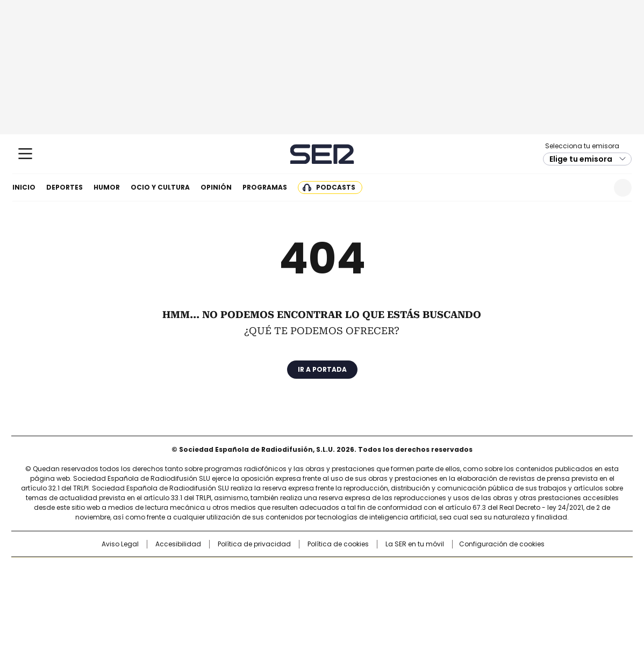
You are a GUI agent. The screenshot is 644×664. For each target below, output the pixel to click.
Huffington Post (211, 588)
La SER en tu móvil (415, 544)
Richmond (191, 603)
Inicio (24, 187)
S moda (388, 603)
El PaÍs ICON (342, 603)
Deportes (65, 187)
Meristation (489, 603)
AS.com (441, 571)
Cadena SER (322, 154)
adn (477, 571)
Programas (265, 187)
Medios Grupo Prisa (103, 607)
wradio (301, 588)
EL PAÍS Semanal (421, 588)
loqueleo (436, 603)
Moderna (245, 603)
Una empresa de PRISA (104, 581)
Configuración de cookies (502, 544)
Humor (107, 187)
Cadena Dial (383, 588)
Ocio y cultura (160, 187)
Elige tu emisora (581, 159)
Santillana (293, 571)
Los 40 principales (243, 571)
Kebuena (512, 588)
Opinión (216, 187)
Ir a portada (322, 369)
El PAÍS (195, 571)
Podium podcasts (296, 603)
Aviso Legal (120, 544)
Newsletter (596, 188)
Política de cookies (338, 544)
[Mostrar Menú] (25, 154)
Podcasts (336, 187)
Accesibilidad (178, 544)
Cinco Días (343, 588)
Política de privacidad (254, 544)
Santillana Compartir (353, 571)
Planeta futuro (467, 588)
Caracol (516, 571)
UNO (268, 588)
